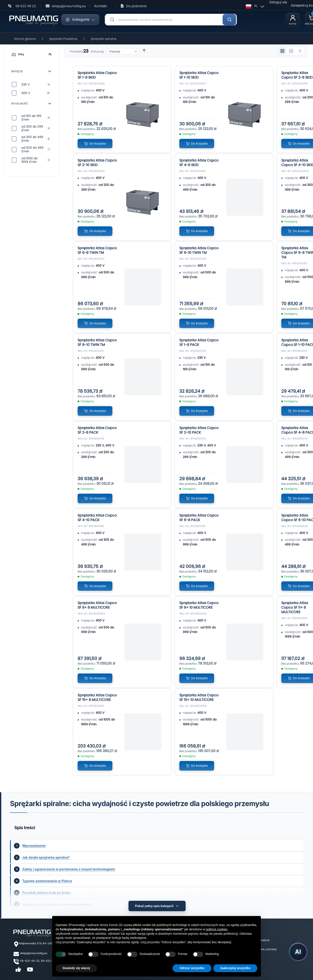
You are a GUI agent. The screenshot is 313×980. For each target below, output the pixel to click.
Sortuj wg (97, 51)
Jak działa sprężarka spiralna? (46, 857)
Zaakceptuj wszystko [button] (235, 968)
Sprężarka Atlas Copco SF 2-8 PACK (97, 430)
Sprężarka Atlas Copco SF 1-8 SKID (97, 75)
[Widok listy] (300, 51)
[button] (31, 55)
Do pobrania (136, 6)
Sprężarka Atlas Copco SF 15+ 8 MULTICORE (97, 697)
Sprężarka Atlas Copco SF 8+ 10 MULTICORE (199, 605)
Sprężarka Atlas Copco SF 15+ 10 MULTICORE (199, 697)
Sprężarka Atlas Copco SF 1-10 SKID (199, 75)
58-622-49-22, (30, 959)
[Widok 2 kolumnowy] (291, 51)
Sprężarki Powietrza (63, 39)
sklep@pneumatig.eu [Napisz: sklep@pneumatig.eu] (69, 6)
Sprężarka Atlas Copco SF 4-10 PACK (97, 518)
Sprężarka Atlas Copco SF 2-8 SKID (297, 75)
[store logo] (34, 20)
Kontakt (101, 6)
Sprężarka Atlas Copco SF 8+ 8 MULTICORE (97, 605)
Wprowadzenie (34, 846)
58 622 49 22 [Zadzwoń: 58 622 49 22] (26, 6)
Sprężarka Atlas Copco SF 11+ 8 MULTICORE (295, 607)
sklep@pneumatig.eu (34, 951)
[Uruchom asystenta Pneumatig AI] (298, 952)
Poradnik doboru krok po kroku (46, 893)
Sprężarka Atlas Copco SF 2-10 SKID (97, 163)
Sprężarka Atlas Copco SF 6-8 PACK (199, 518)
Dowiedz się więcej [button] (76, 968)
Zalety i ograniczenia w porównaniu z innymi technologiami (69, 869)
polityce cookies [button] (217, 929)
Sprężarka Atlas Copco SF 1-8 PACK (199, 342)
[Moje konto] (293, 20)
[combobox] (171, 20)
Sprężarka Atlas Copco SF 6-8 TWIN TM (97, 250)
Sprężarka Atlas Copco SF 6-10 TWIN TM (199, 250)
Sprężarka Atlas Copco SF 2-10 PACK (199, 430)
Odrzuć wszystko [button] (192, 968)
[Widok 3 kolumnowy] (282, 51)
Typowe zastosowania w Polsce (47, 881)
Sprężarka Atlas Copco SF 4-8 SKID (199, 163)
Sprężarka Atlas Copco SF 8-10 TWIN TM (97, 342)
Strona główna (25, 39)
